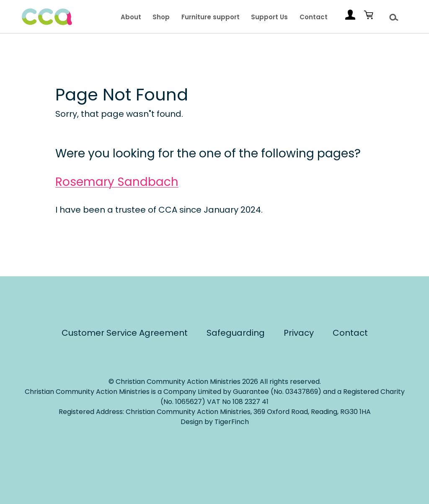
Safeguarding (236, 333)
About (131, 17)
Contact (314, 17)
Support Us (269, 17)
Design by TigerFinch (215, 422)
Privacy (299, 333)
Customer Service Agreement (125, 333)
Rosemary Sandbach (117, 182)
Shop (161, 17)
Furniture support (211, 17)
